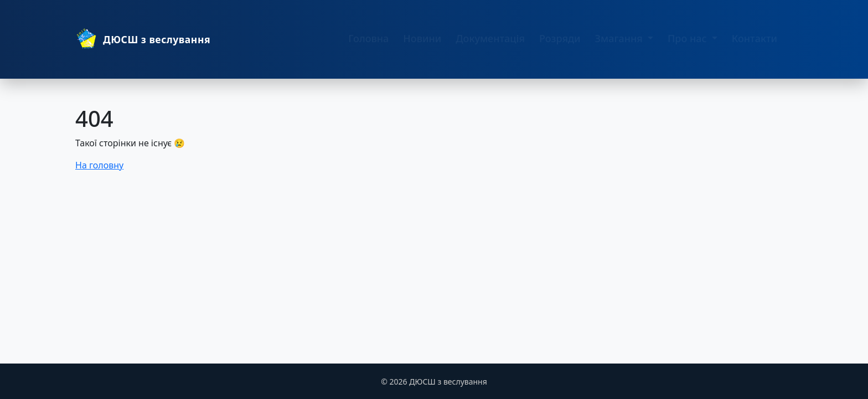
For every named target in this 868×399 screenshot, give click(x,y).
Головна (368, 43)
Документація (490, 43)
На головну (99, 165)
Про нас (688, 43)
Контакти (755, 43)
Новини (422, 43)
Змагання (620, 43)
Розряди (560, 43)
